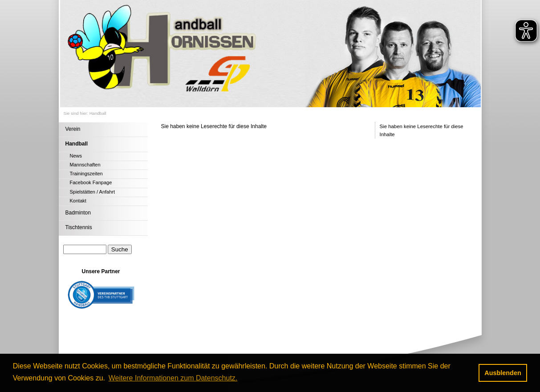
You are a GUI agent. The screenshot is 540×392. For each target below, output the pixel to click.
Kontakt (78, 201)
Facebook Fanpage (91, 182)
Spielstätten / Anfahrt (93, 192)
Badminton (78, 213)
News (76, 156)
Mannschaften (85, 165)
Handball (98, 113)
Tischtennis (79, 227)
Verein (73, 129)
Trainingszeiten (86, 174)
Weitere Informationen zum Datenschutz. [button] (173, 378)
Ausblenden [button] (503, 373)
